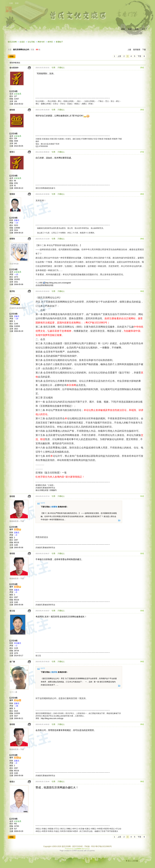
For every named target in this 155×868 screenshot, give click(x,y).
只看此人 (61, 68)
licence (87, 849)
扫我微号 (53, 490)
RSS (93, 846)
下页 (139, 56)
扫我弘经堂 (44, 490)
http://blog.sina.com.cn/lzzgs (52, 718)
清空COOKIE (77, 846)
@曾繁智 (54, 507)
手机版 (87, 846)
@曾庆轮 (54, 672)
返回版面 (137, 50)
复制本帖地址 (15, 63)
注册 (11, 3)
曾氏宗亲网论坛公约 (21, 50)
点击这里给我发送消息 (44, 285)
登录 (17, 3)
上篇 (129, 50)
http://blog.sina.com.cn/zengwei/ (58, 283)
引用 (53, 68)
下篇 (144, 50)
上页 (119, 56)
